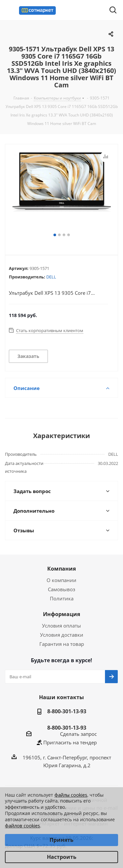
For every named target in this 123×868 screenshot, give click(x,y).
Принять (61, 840)
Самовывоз (61, 589)
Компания (61, 569)
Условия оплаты (61, 626)
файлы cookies (71, 795)
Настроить (62, 857)
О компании (61, 580)
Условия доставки (62, 635)
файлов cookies (22, 826)
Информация (61, 614)
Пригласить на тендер (70, 742)
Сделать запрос (78, 734)
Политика (62, 598)
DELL (51, 277)
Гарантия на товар (62, 644)
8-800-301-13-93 (67, 711)
